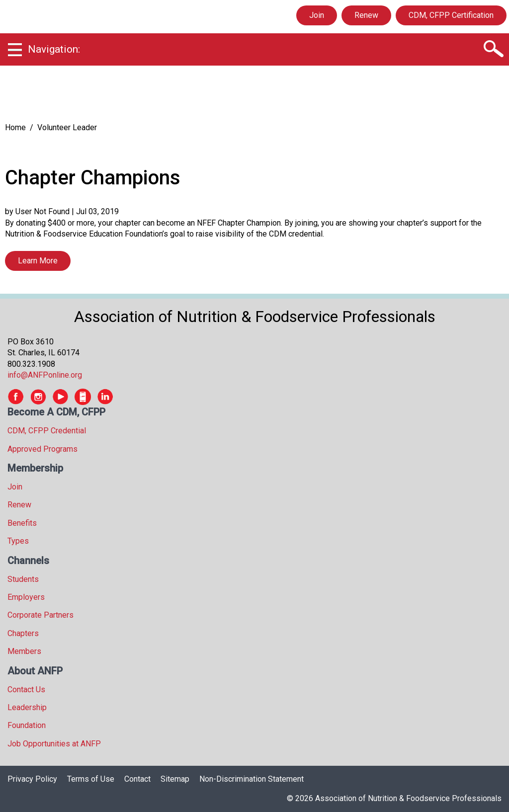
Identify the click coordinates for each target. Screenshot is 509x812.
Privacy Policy (32, 779)
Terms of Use (91, 779)
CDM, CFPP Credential (47, 431)
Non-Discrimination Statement (252, 779)
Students (23, 579)
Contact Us (26, 690)
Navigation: (54, 49)
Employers (26, 597)
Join (317, 15)
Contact (137, 779)
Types (18, 541)
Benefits (22, 523)
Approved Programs (42, 449)
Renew (366, 15)
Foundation (27, 725)
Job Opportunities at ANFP (54, 744)
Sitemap (175, 779)
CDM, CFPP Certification (451, 15)
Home (15, 127)
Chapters (23, 633)
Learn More (38, 261)
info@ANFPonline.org (45, 375)
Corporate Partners (41, 615)
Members (24, 651)
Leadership (27, 707)
